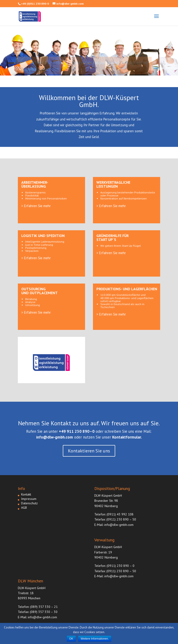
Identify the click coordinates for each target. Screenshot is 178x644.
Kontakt (26, 494)
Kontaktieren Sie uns (89, 451)
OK (71, 639)
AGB (24, 508)
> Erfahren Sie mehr (36, 206)
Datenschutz (29, 503)
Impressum (29, 499)
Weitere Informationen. (95, 639)
